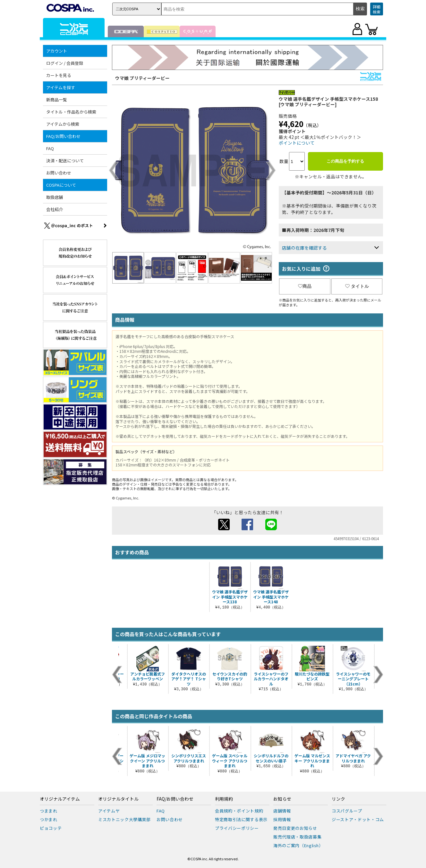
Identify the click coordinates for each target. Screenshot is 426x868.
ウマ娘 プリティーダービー (142, 78)
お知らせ (282, 799)
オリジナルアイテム (60, 799)
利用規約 (224, 799)
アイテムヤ (109, 811)
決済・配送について (65, 161)
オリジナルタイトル (118, 799)
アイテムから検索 (63, 124)
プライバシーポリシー (237, 828)
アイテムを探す (61, 87)
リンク (338, 799)
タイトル (357, 286)
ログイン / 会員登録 (65, 63)
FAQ (50, 148)
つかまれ (49, 819)
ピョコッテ (51, 828)
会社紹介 (55, 209)
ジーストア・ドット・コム (358, 819)
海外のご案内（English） (298, 845)
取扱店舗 (55, 197)
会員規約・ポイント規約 (239, 811)
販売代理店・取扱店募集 (297, 837)
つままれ (49, 811)
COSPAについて (61, 185)
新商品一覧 (57, 100)
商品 (305, 286)
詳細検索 (377, 9)
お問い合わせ (59, 173)
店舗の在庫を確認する (304, 248)
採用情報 (282, 819)
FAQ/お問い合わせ (63, 136)
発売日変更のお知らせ (295, 828)
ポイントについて (297, 143)
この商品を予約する (345, 161)
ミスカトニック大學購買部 (124, 819)
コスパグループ (347, 811)
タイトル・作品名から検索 (71, 112)
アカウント (57, 51)
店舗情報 (282, 811)
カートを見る (59, 75)
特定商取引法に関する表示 (241, 819)
